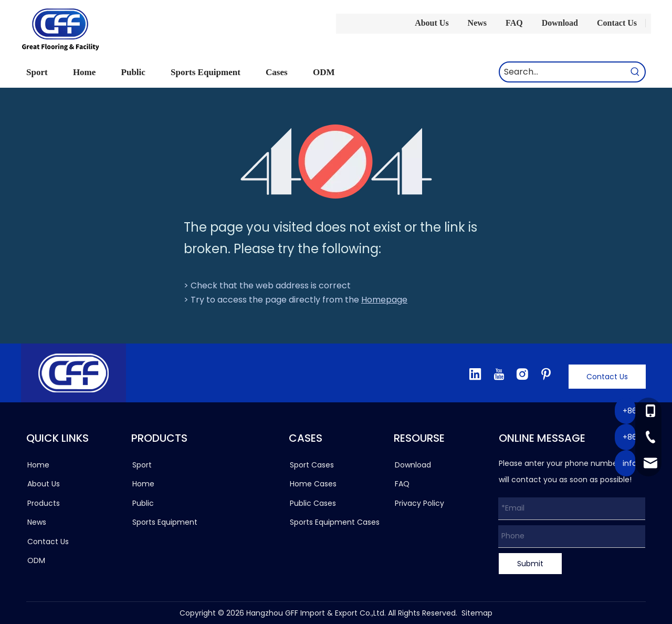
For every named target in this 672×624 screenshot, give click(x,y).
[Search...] (563, 72)
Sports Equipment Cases (335, 522)
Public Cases (313, 503)
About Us (432, 23)
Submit (530, 564)
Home (38, 465)
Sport (142, 465)
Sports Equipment (165, 522)
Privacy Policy (419, 503)
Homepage (384, 300)
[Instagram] (522, 374)
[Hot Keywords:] (635, 72)
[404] (336, 162)
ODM (36, 560)
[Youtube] (499, 374)
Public (143, 503)
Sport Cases (312, 465)
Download (560, 23)
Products (44, 503)
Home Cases (313, 484)
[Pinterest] (546, 374)
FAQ (514, 23)
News (477, 23)
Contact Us (617, 23)
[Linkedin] (475, 374)
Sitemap (477, 613)
